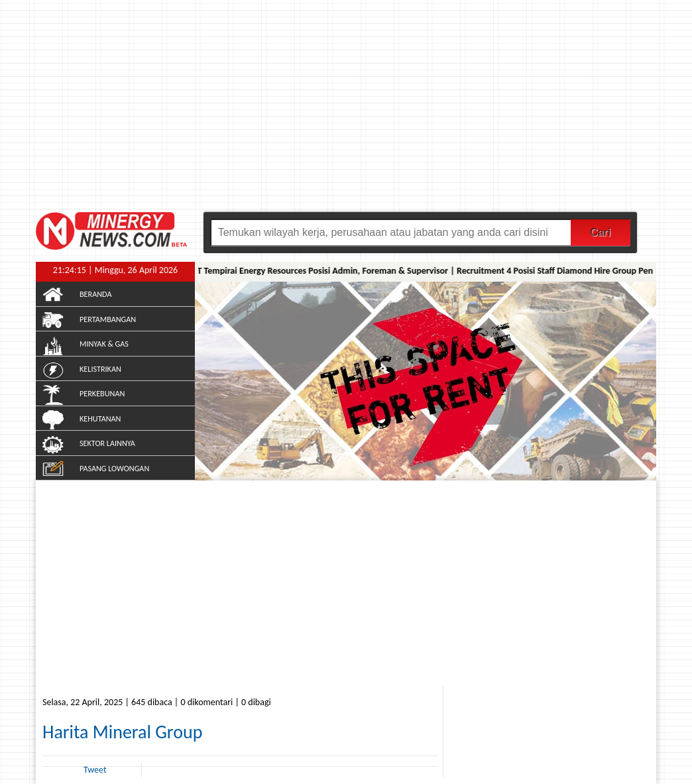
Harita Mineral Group (122, 732)
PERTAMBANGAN (108, 319)
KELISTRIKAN (100, 369)
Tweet (95, 770)
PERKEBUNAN (102, 393)
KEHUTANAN (100, 419)
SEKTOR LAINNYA (107, 443)
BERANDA (95, 294)
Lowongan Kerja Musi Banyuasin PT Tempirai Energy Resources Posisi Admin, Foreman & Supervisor (259, 271)
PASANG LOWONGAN (114, 468)
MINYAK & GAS (104, 344)
